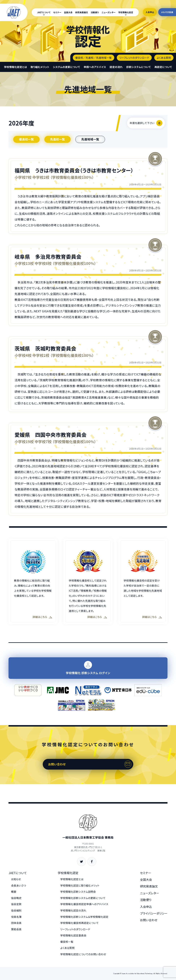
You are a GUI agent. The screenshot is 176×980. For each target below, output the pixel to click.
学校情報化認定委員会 (73, 935)
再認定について (163, 67)
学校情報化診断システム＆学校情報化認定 (84, 917)
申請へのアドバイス (95, 67)
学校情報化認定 (126, 12)
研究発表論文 (82, 12)
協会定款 (16, 904)
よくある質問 (164, 58)
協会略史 (16, 898)
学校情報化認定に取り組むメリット (80, 885)
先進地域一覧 (90, 139)
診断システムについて (139, 67)
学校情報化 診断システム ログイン (88, 668)
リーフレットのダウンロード (134, 58)
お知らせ (16, 879)
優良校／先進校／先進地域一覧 (94, 58)
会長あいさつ (19, 885)
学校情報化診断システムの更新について (83, 898)
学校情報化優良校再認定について (79, 923)
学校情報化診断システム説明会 (78, 892)
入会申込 (150, 12)
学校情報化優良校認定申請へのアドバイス (84, 904)
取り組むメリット (40, 67)
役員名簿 (16, 917)
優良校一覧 (26, 139)
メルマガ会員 (167, 12)
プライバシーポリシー (154, 913)
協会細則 (16, 910)
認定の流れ (116, 67)
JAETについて (44, 12)
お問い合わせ (57, 764)
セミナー (57, 12)
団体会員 (16, 923)
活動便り (95, 12)
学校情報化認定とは (15, 67)
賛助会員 (16, 929)
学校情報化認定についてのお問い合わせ (83, 954)
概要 (14, 892)
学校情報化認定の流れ (73, 910)
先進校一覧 (58, 139)
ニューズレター (109, 12)
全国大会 (68, 12)
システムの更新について (66, 67)
